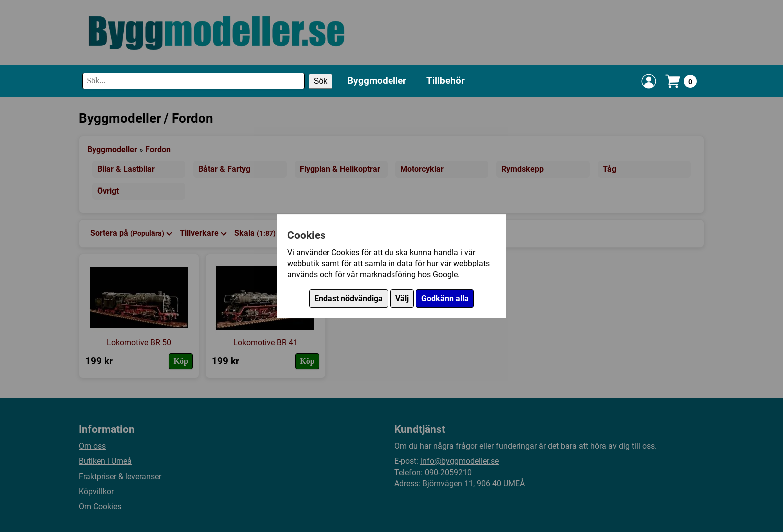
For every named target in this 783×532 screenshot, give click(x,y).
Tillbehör (446, 81)
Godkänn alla (445, 299)
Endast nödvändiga (348, 299)
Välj (402, 299)
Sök (321, 81)
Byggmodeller (377, 81)
